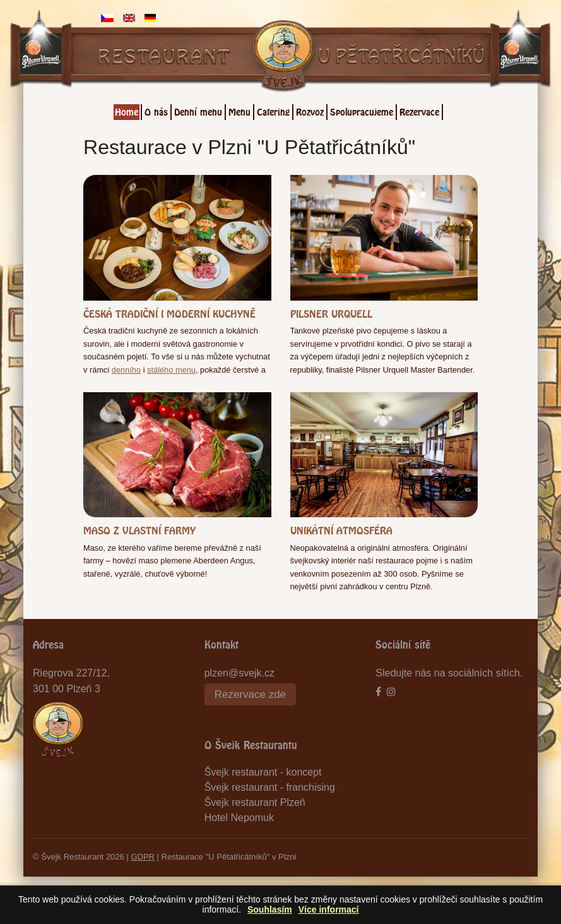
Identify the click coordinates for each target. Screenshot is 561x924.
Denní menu (198, 110)
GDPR (143, 857)
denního (126, 370)
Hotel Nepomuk (239, 818)
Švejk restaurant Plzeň (255, 802)
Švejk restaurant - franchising (270, 787)
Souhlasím (270, 910)
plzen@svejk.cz (239, 673)
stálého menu (171, 370)
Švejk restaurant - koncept (263, 772)
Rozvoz (310, 110)
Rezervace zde (250, 694)
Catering (273, 110)
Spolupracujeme (362, 110)
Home (127, 110)
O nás (156, 110)
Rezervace (419, 110)
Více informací (329, 910)
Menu (239, 110)
